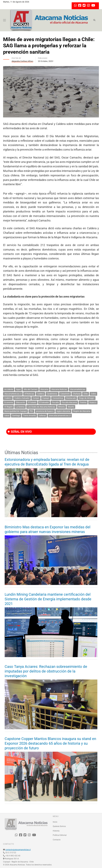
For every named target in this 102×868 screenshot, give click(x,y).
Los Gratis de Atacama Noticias (41, 407)
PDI (31, 411)
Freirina (83, 402)
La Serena (20, 407)
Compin (36, 398)
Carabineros (52, 394)
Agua (18, 389)
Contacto (57, 840)
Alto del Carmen (31, 389)
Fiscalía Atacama (69, 402)
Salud (7, 415)
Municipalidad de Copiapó (16, 411)
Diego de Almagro (87, 398)
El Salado (32, 402)
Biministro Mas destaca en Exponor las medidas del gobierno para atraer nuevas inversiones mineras (48, 529)
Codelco (8, 398)
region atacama (63, 411)
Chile (86, 394)
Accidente (9, 389)
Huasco (93, 402)
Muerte (71, 407)
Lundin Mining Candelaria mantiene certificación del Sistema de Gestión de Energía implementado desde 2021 (48, 599)
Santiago (16, 415)
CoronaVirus (58, 398)
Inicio (55, 822)
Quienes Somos (59, 826)
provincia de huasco (45, 411)
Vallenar (42, 415)
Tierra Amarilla (29, 415)
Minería (61, 407)
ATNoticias (29, 394)
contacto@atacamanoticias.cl (18, 850)
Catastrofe (65, 394)
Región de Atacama (82, 411)
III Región (9, 407)
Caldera (40, 394)
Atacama (44, 389)
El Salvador (44, 402)
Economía (9, 402)
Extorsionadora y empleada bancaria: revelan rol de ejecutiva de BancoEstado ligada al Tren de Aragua (47, 462)
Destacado (71, 398)
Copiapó (46, 398)
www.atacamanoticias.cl (60, 415)
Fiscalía (55, 402)
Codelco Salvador (22, 398)
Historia (56, 831)
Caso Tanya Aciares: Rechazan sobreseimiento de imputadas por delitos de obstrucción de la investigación (46, 671)
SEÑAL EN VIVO (20, 432)
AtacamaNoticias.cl (13, 394)
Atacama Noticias (59, 389)
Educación (21, 402)
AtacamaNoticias (78, 389)
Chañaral (77, 394)
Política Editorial (60, 835)
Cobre (93, 394)
